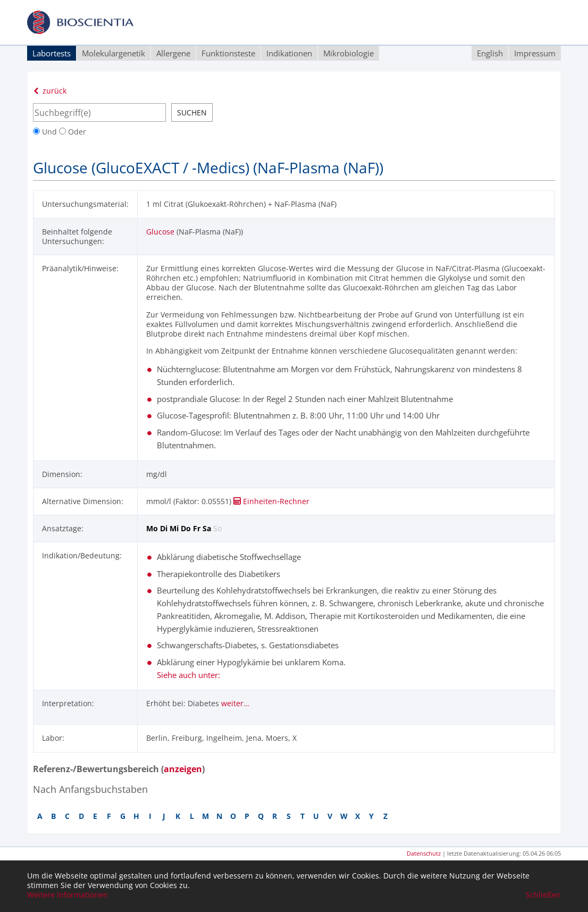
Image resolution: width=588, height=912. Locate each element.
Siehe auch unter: (188, 675)
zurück (50, 91)
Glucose (160, 232)
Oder (73, 132)
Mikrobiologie (348, 53)
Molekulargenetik (114, 53)
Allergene (173, 53)
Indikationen (289, 53)
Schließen (543, 895)
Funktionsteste (228, 53)
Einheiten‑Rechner (271, 501)
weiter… (235, 703)
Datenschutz (424, 853)
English (490, 53)
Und (46, 132)
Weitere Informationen (68, 895)
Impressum (535, 53)
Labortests (52, 53)
